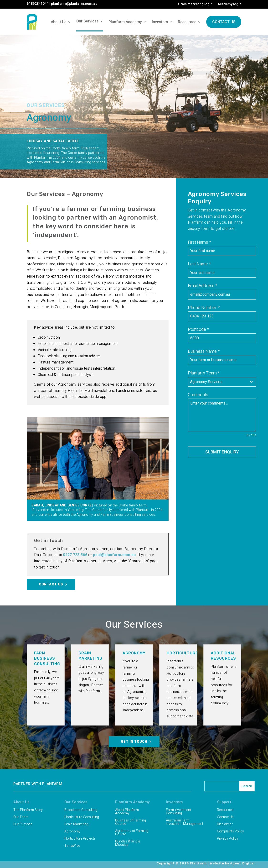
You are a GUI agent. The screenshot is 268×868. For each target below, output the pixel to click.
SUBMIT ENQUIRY (222, 452)
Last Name (199, 264)
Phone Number (204, 308)
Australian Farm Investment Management (185, 823)
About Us (59, 22)
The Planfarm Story (28, 810)
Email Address (203, 286)
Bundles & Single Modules (128, 844)
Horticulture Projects (80, 839)
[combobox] (222, 382)
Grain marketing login (195, 5)
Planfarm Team (204, 373)
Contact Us (224, 22)
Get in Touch (134, 742)
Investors (160, 22)
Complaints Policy (230, 832)
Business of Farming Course (131, 823)
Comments (198, 395)
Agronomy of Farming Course (132, 833)
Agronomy (72, 832)
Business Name (204, 351)
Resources (187, 22)
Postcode (198, 329)
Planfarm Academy (125, 22)
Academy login (229, 5)
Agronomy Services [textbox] (206, 382)
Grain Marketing (76, 825)
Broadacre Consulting (81, 810)
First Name (199, 242)
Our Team (21, 818)
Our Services (87, 21)
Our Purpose (23, 825)
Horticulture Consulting (82, 818)
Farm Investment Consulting (178, 812)
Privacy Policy (228, 839)
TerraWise (72, 846)
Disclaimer (225, 825)
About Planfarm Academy (127, 812)
